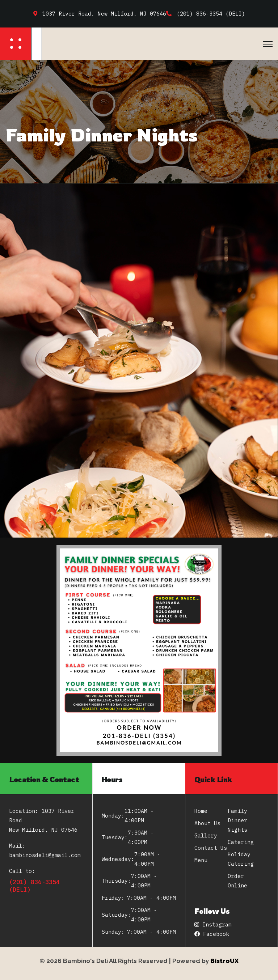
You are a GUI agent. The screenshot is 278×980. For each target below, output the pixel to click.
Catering (241, 842)
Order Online (237, 881)
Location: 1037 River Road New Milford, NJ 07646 (43, 820)
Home (201, 811)
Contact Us (211, 848)
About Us (207, 823)
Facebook (212, 934)
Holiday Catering (241, 859)
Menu (201, 860)
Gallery (206, 835)
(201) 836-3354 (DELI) (34, 886)
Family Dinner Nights (237, 820)
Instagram (213, 924)
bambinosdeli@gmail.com (45, 855)
